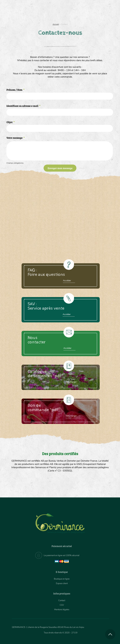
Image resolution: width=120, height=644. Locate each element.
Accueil (56, 24)
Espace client (62, 583)
